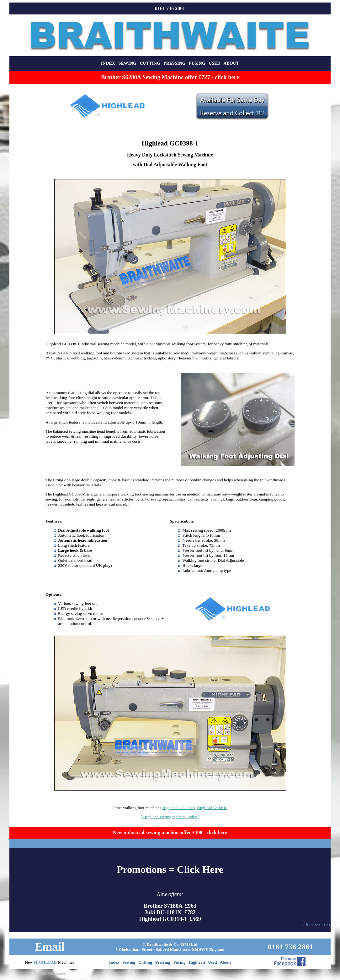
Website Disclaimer (50, 973)
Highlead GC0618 (212, 808)
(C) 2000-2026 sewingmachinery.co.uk (170, 974)
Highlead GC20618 (178, 808)
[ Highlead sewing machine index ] (170, 817)
